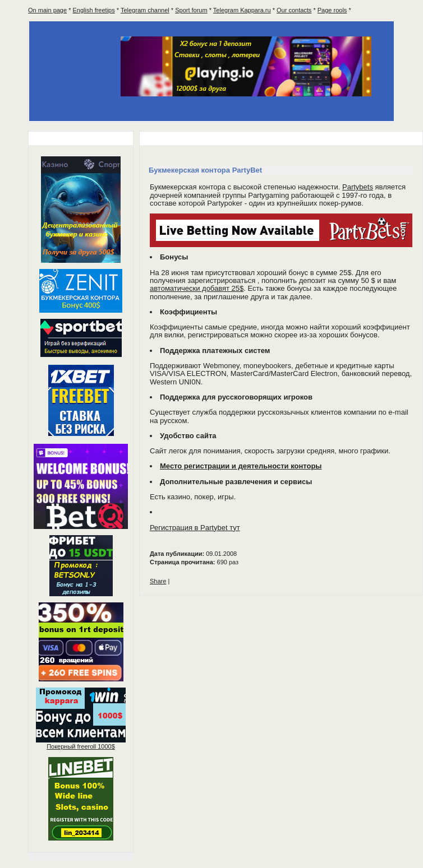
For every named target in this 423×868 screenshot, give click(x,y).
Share (158, 581)
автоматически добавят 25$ (197, 288)
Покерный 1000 (81, 746)
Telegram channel (145, 10)
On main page (47, 10)
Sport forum (191, 10)
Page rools (332, 10)
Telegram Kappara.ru (242, 10)
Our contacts (294, 10)
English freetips (94, 10)
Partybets (358, 187)
